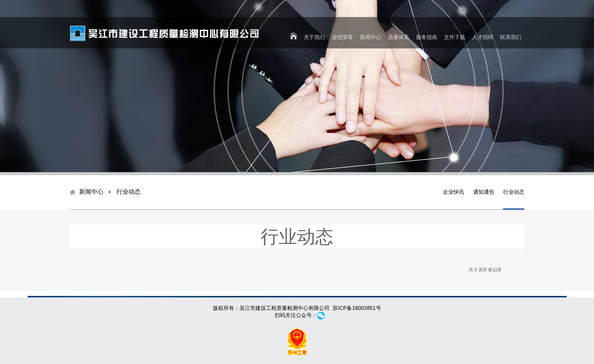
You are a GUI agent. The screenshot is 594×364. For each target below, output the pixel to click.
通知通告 (484, 192)
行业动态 (514, 192)
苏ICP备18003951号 (357, 308)
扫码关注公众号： (297, 315)
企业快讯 (453, 192)
